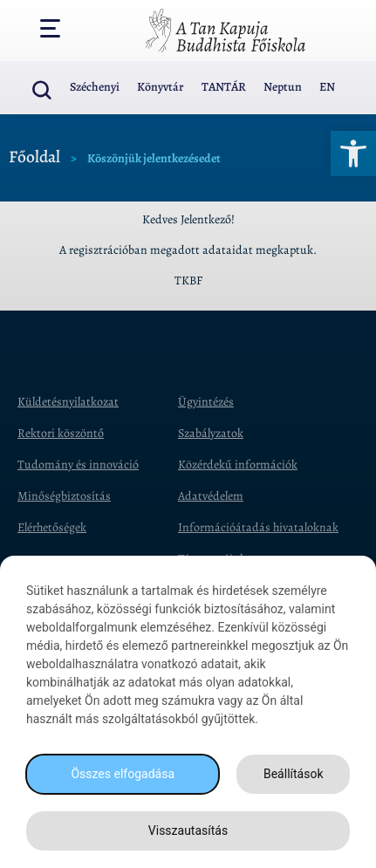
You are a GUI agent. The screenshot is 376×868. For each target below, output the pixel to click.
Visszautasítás (188, 830)
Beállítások (294, 774)
